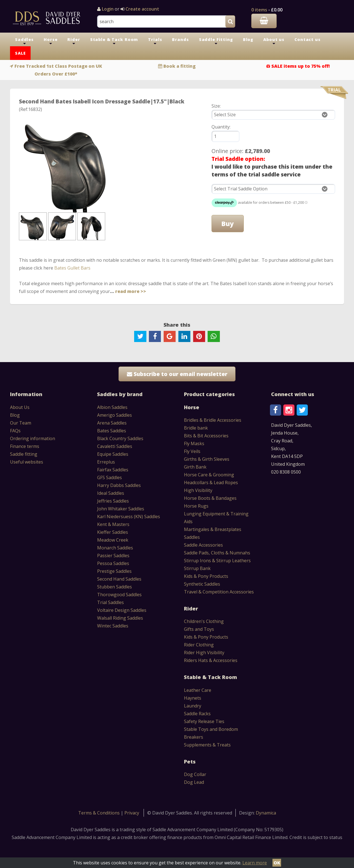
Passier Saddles (113, 556)
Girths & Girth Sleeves (207, 459)
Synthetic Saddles (202, 584)
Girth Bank (195, 467)
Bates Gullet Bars (72, 268)
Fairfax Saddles (113, 470)
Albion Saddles (112, 407)
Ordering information (33, 438)
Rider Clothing (199, 645)
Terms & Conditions (99, 813)
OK (277, 863)
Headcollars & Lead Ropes (211, 483)
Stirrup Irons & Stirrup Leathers (217, 561)
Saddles (24, 42)
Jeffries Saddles (113, 501)
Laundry (193, 706)
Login (108, 9)
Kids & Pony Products (206, 576)
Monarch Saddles (115, 548)
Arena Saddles (112, 423)
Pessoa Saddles (113, 563)
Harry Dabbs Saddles (119, 485)
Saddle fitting (24, 454)
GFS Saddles (110, 477)
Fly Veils (192, 451)
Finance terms (25, 446)
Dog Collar (195, 774)
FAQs (15, 431)
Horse (51, 42)
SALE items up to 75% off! (301, 66)
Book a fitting (180, 66)
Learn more (255, 863)
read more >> (131, 291)
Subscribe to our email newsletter (177, 374)
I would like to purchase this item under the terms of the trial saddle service (272, 170)
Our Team (21, 423)
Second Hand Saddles (119, 579)
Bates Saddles (112, 431)
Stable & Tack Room (114, 42)
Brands (180, 39)
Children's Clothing (204, 621)
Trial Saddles (110, 602)
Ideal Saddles (111, 493)
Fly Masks (194, 443)
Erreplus (106, 462)
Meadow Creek (113, 540)
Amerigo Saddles (115, 415)
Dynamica (266, 813)
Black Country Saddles (120, 438)
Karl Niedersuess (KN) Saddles (129, 517)
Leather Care (198, 690)
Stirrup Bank (197, 568)
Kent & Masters (113, 524)
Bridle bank (196, 428)
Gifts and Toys (199, 629)
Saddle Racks (197, 714)
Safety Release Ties (204, 721)
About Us (20, 407)
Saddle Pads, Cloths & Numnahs (217, 553)
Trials (155, 42)
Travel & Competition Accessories (219, 592)
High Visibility (198, 490)
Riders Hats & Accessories (211, 660)
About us (274, 42)
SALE (20, 53)
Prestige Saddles (114, 571)
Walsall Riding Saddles (120, 618)
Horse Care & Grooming (209, 475)
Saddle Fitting (216, 42)
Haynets (193, 698)
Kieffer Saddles (113, 532)
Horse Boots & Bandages (210, 498)
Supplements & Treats (207, 745)
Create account (142, 9)
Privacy (132, 813)
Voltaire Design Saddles (122, 610)
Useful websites (27, 462)
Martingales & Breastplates (213, 529)
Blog (248, 39)
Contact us (308, 39)
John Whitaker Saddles (121, 509)
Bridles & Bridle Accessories (213, 420)
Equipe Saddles (113, 454)
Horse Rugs (196, 506)
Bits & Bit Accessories (206, 436)
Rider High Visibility (204, 653)
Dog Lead (194, 782)
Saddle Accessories (203, 545)
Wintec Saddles (113, 626)
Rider (74, 42)
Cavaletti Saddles (115, 446)
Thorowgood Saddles (119, 595)
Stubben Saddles (115, 587)
